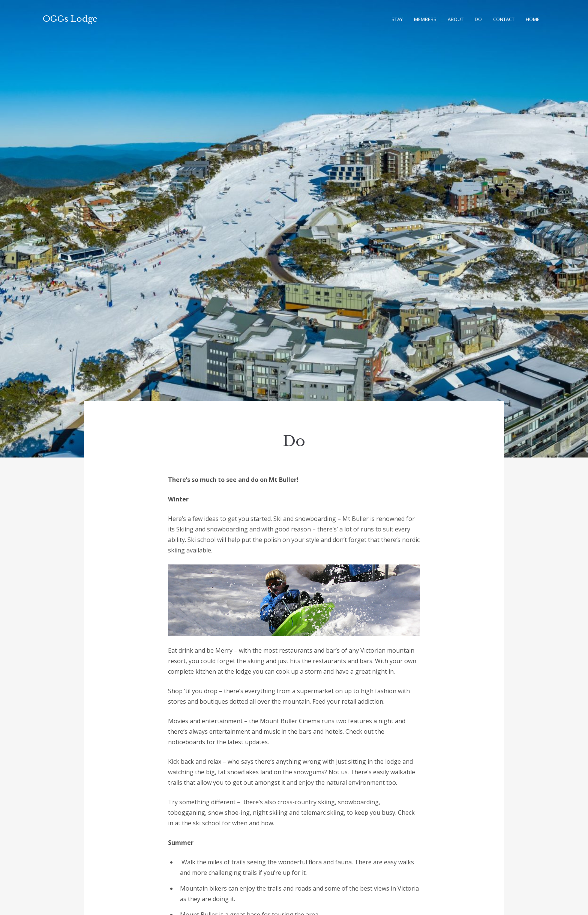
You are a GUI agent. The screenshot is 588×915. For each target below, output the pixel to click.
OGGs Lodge (70, 19)
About (456, 19)
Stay (397, 19)
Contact (504, 19)
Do (478, 19)
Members (425, 19)
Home (533, 19)
